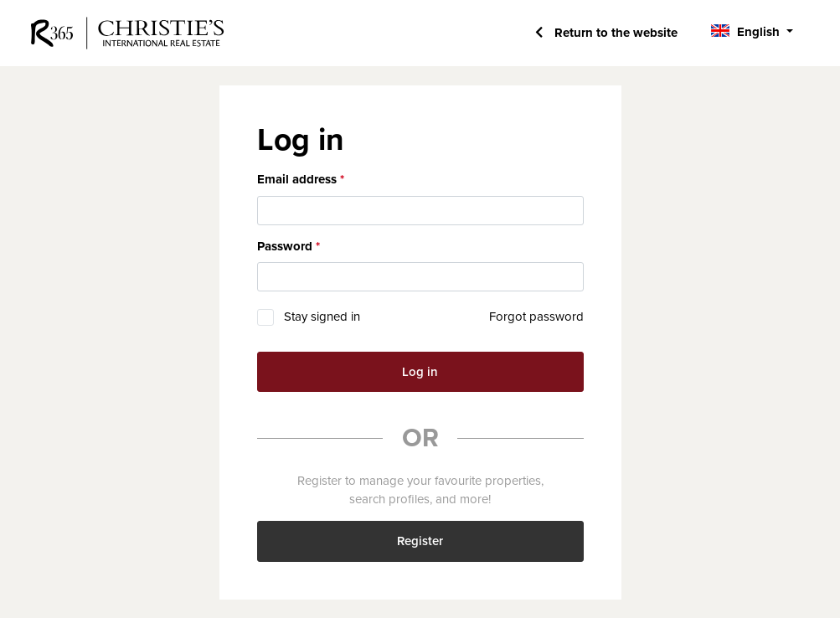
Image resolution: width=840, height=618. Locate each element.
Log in (420, 372)
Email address (297, 179)
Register (420, 541)
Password (285, 246)
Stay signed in (322, 317)
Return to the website (614, 33)
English (758, 32)
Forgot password (536, 317)
